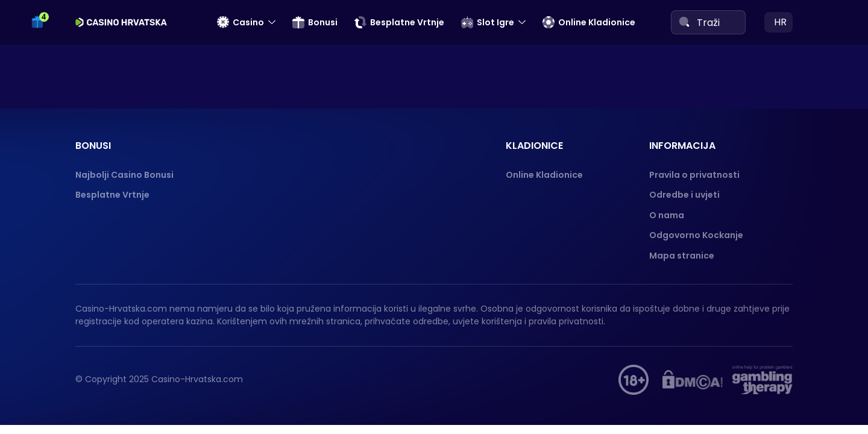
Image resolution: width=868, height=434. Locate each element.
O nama (667, 215)
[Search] (684, 22)
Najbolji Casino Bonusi (124, 175)
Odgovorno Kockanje (696, 235)
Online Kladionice (589, 22)
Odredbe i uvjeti (684, 195)
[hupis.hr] (634, 380)
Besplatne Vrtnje (399, 22)
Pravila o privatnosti (694, 175)
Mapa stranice (682, 256)
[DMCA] (693, 380)
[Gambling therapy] (763, 380)
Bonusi (315, 22)
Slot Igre (488, 22)
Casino (241, 22)
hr (780, 22)
